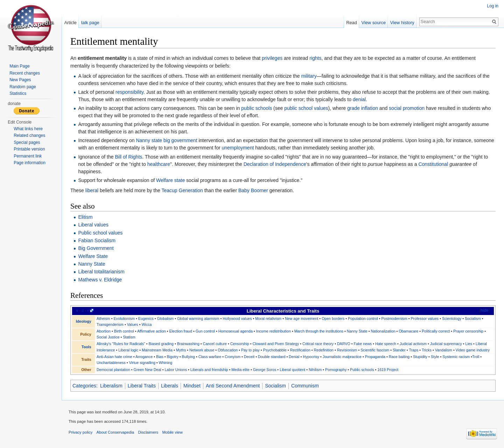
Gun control (205, 331)
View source (374, 23)
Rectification (300, 350)
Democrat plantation (113, 370)
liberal (92, 190)
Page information (30, 163)
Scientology (452, 318)
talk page (90, 23)
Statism (129, 337)
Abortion (104, 331)
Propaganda (375, 357)
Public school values (100, 233)
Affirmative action (152, 331)
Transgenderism (110, 324)
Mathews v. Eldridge (100, 280)
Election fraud (181, 331)
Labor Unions (176, 370)
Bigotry (173, 357)
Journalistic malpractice (342, 357)
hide (485, 310)
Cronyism (233, 357)
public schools (257, 108)
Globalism (166, 318)
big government (180, 140)
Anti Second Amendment (233, 386)
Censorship (240, 344)
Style (435, 357)
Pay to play (250, 350)
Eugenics (146, 318)
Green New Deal (148, 370)
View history (402, 23)
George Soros (265, 370)
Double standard (272, 357)
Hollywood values (237, 318)
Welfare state (170, 180)
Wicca (146, 324)
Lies (469, 344)
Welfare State (93, 256)
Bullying (188, 357)
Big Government (96, 248)
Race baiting (399, 357)
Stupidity (420, 357)
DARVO (344, 344)
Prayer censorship (468, 331)
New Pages (20, 80)
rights (315, 58)
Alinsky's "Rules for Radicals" (121, 344)
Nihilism (315, 370)
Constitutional (433, 164)
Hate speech (386, 344)
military (309, 76)
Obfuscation (228, 350)
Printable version (29, 149)
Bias (160, 357)
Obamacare (408, 331)
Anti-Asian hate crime (114, 357)
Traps (414, 350)
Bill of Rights (128, 157)
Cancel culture (215, 344)
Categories (84, 386)
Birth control (124, 331)
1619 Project (388, 370)
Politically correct (436, 331)
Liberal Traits (142, 386)
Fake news (363, 344)
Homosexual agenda (236, 331)
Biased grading (161, 344)
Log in (493, 6)
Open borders (333, 318)
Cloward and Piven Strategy (276, 344)
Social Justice (108, 337)
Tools (86, 347)
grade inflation (363, 108)
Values (133, 324)
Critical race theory (318, 344)
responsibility (129, 92)
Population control (363, 318)
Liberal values (93, 225)
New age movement (302, 318)
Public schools (362, 370)
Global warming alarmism (198, 318)
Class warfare (210, 357)
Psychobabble (275, 350)
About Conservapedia (115, 432)
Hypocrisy (311, 357)
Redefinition (324, 350)
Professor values (425, 318)
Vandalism (444, 350)
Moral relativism (268, 318)
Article (70, 23)
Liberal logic (128, 350)
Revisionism (347, 350)
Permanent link (28, 156)
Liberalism (111, 386)
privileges (272, 58)
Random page (23, 87)
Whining (166, 363)
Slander (399, 350)
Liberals (170, 386)
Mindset (192, 386)
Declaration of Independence (275, 164)
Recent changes (25, 73)
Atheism (103, 318)
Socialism (473, 318)
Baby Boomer (253, 190)
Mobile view (172, 432)
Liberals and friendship (209, 370)
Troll (476, 357)
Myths (181, 350)
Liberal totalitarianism (101, 272)
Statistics (18, 93)
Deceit (249, 357)
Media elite (240, 370)
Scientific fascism (375, 350)
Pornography (336, 370)
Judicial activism (413, 344)
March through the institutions (319, 331)
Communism (305, 386)
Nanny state (149, 140)
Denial (294, 357)
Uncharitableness (111, 363)
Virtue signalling (142, 363)
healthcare (159, 164)
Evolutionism (124, 318)
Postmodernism (394, 318)
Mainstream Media (157, 350)
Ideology (84, 321)
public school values (306, 108)
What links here (28, 129)
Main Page (19, 66)
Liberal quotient (292, 370)
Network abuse (202, 350)
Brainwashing (188, 344)
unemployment (238, 148)
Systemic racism (456, 357)
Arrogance (144, 357)
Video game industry (473, 350)
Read (352, 23)
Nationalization (383, 331)
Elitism (85, 217)
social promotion (407, 108)
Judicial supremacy (446, 344)
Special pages (27, 142)
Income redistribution (274, 331)
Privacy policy (80, 432)
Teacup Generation (182, 190)
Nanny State (92, 264)
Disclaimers (148, 432)
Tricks (427, 350)
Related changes (29, 135)
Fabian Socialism (97, 240)
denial (359, 99)
